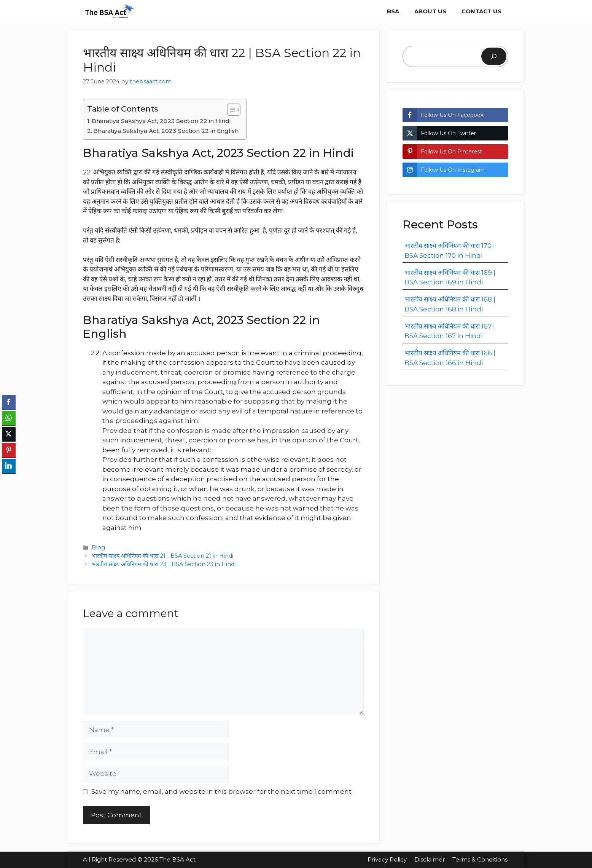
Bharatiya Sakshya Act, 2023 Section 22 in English (166, 131)
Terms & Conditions (481, 859)
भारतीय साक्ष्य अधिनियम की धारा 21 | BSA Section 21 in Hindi (162, 556)
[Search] (494, 56)
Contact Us (481, 11)
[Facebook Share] (9, 402)
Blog (98, 547)
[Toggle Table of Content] (230, 110)
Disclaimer (430, 859)
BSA (393, 11)
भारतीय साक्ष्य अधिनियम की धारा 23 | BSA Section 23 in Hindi (164, 564)
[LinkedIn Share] (9, 466)
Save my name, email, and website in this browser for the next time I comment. (222, 791)
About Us (430, 11)
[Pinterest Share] (9, 450)
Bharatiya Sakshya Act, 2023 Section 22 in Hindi (161, 121)
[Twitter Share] (9, 434)
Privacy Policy (387, 859)
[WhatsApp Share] (9, 418)
